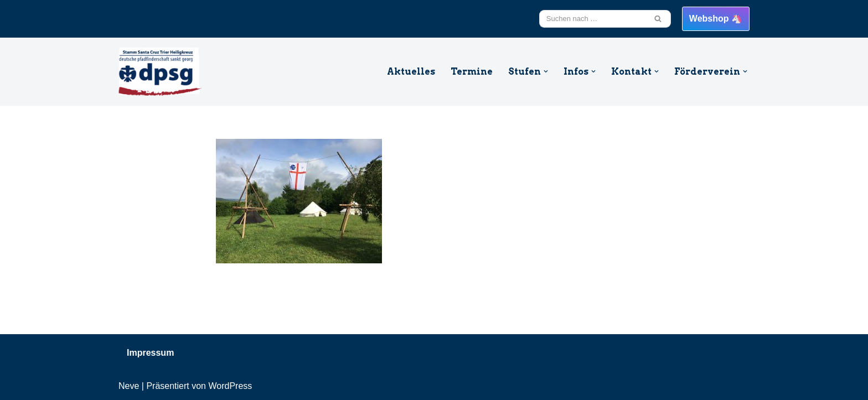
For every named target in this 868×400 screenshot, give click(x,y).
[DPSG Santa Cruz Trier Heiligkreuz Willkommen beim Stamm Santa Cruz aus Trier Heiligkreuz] (160, 72)
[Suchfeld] (593, 19)
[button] (546, 71)
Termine (472, 72)
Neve (129, 386)
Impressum (150, 353)
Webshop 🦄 (716, 19)
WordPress (230, 386)
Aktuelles (411, 72)
